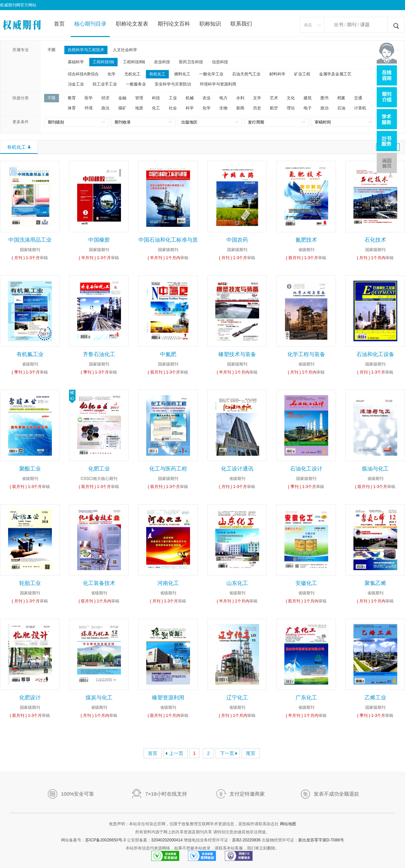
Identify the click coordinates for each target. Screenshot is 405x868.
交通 (358, 98)
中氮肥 (168, 354)
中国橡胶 (99, 240)
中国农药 (237, 240)
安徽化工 (306, 583)
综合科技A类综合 (83, 74)
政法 (105, 108)
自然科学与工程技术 (86, 50)
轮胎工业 (30, 583)
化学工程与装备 (306, 354)
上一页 (176, 753)
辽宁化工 (237, 698)
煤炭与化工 (99, 698)
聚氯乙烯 (375, 583)
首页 (59, 24)
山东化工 (237, 583)
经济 (105, 98)
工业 (173, 98)
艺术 (274, 98)
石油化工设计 (306, 469)
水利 (240, 98)
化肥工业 (99, 469)
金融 (122, 98)
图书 (324, 98)
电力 (223, 98)
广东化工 (306, 698)
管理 (139, 98)
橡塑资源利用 (168, 698)
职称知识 (210, 24)
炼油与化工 (375, 469)
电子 (308, 108)
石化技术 (375, 240)
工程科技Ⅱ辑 (134, 62)
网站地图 (288, 824)
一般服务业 (136, 84)
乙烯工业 (375, 698)
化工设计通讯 (237, 469)
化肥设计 (30, 698)
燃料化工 (182, 74)
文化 (291, 98)
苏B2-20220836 (246, 840)
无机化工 (132, 74)
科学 (190, 108)
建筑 (308, 98)
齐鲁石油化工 (99, 354)
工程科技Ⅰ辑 (103, 62)
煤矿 (122, 108)
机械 (190, 98)
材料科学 (277, 74)
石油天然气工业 (246, 74)
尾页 (251, 753)
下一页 (227, 753)
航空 (274, 108)
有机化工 (157, 74)
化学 (112, 74)
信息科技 (220, 62)
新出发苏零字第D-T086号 (321, 840)
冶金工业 (76, 84)
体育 (72, 108)
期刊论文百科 (174, 24)
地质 (139, 108)
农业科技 (162, 62)
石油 (341, 108)
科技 (156, 98)
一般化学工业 (211, 74)
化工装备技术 (99, 583)
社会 (173, 108)
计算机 (360, 108)
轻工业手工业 (105, 84)
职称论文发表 (132, 24)
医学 (89, 98)
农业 (207, 98)
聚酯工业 (30, 469)
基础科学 (76, 62)
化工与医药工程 (168, 469)
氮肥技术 (306, 240)
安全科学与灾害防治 (173, 84)
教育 (72, 98)
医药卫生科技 (191, 62)
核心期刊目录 (90, 24)
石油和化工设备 (375, 354)
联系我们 (241, 24)
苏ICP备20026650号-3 (105, 840)
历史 (257, 108)
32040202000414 (167, 840)
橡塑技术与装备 (237, 354)
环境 (89, 108)
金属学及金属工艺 (335, 74)
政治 (324, 108)
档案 (341, 98)
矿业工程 (302, 74)
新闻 (240, 108)
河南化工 (168, 583)
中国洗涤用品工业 (30, 240)
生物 (223, 108)
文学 (257, 98)
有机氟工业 (30, 354)
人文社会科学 (125, 50)
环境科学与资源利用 (218, 84)
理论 (291, 108)
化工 (156, 108)
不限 (52, 50)
